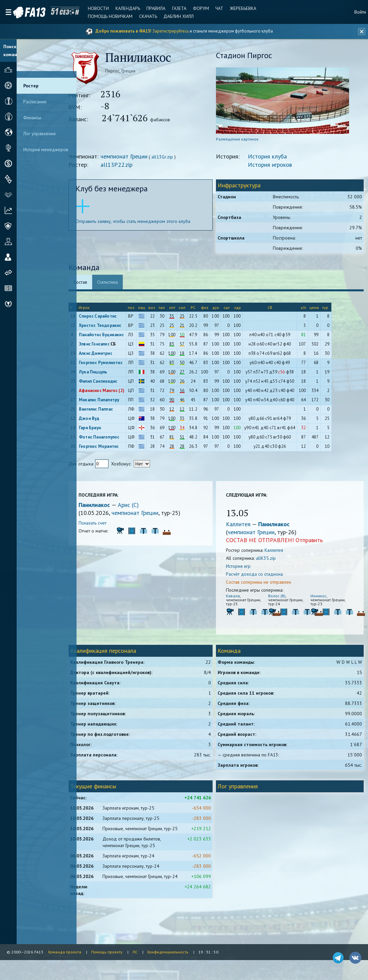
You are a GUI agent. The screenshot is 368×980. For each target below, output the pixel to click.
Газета (171, 8)
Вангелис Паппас (110, 411)
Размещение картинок (244, 141)
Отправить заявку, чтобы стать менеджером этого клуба (148, 224)
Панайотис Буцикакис (116, 337)
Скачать (142, 16)
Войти (360, 12)
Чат (208, 8)
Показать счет (107, 525)
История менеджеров (46, 149)
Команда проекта (65, 952)
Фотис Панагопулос (114, 439)
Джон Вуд (104, 421)
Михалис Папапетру (114, 402)
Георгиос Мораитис (113, 449)
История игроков (276, 167)
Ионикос (319, 598)
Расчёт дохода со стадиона (261, 576)
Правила (149, 8)
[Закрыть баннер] (360, 32)
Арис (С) (143, 507)
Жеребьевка (231, 8)
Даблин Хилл (171, 16)
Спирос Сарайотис (112, 318)
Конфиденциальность (168, 952)
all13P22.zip (131, 167)
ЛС (135, 952)
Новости (93, 8)
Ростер (31, 86)
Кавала (239, 598)
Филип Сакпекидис (113, 384)
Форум (191, 8)
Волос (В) (280, 598)
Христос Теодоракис (115, 328)
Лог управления (39, 134)
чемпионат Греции (139, 159)
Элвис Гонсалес (109, 346)
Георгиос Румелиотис (115, 365)
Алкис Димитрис (110, 356)
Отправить (315, 542)
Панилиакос (110, 507)
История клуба (274, 159)
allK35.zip (272, 560)
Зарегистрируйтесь (171, 31)
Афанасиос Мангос (113, 393)
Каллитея (245, 526)
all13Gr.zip (177, 159)
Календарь (121, 8)
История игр (245, 568)
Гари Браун (104, 430)
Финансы (32, 118)
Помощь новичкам (105, 16)
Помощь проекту (107, 952)
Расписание (35, 102)
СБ (128, 346)
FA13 (20, 12)
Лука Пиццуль (108, 374)
